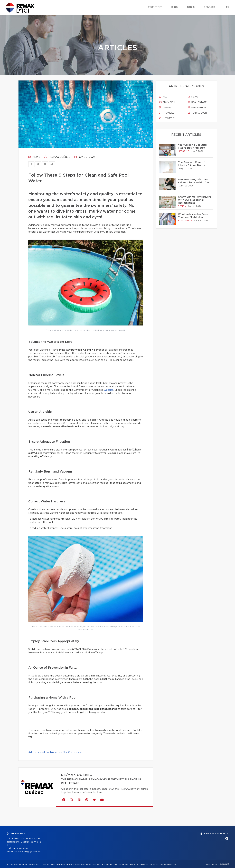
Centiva (224, 864)
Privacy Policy (129, 864)
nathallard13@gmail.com (28, 852)
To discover (197, 113)
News (34, 157)
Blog (175, 7)
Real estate (197, 102)
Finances (167, 113)
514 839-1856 (20, 849)
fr (228, 7)
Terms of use (145, 864)
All (163, 97)
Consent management (166, 864)
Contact (209, 7)
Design (165, 107)
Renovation (197, 107)
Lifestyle (167, 118)
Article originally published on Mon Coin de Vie (55, 752)
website (109, 390)
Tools (191, 7)
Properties (155, 7)
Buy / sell (167, 102)
